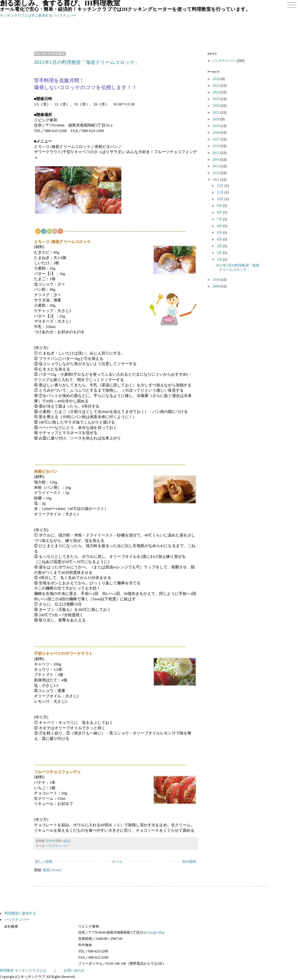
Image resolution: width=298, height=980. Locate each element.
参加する (45, 15)
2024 (217, 92)
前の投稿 (189, 862)
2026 (217, 79)
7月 (220, 219)
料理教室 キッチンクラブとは (23, 970)
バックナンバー (64, 15)
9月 (220, 206)
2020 (217, 119)
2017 (217, 139)
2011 (217, 180)
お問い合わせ (74, 970)
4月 (220, 239)
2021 (217, 112)
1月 (220, 260)
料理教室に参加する (20, 913)
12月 (221, 186)
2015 (217, 153)
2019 (217, 126)
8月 (220, 212)
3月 (220, 246)
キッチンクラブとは (16, 15)
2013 (217, 166)
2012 (217, 173)
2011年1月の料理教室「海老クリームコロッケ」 (87, 62)
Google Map (156, 932)
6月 (220, 226)
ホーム (117, 862)
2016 (217, 146)
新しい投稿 (44, 862)
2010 (217, 280)
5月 (220, 233)
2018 (217, 132)
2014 (217, 159)
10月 (221, 199)
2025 (217, 85)
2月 (220, 253)
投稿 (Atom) (52, 870)
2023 (217, 99)
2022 (217, 106)
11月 (221, 192)
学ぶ (35, 15)
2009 (217, 286)
